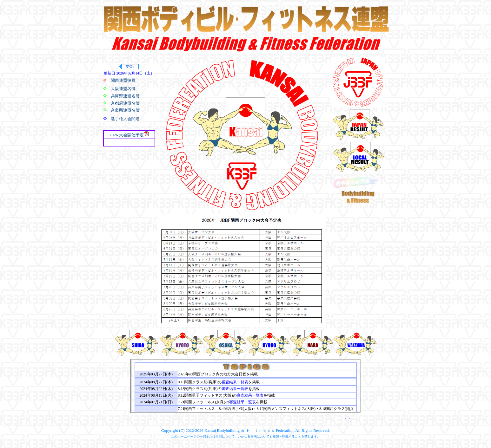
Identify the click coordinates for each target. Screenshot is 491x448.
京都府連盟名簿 (125, 103)
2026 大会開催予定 (127, 135)
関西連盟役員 (123, 80)
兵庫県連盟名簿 (125, 96)
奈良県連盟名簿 (125, 110)
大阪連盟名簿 (123, 89)
